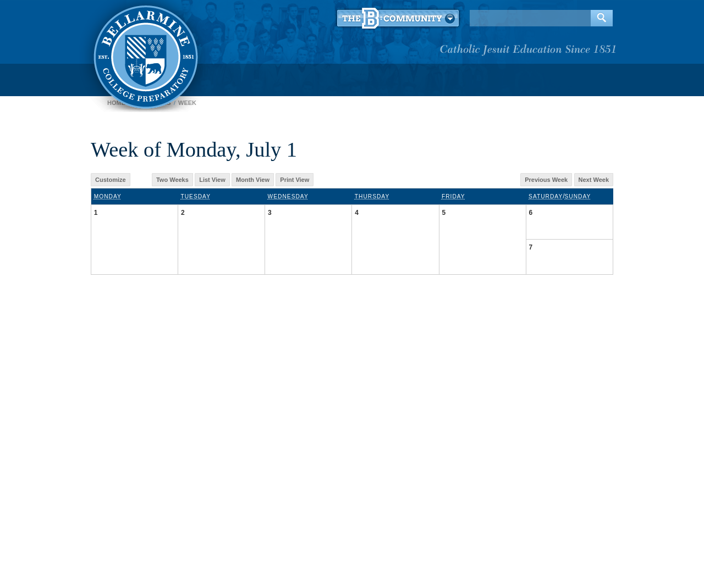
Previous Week (546, 180)
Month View (253, 180)
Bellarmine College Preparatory (144, 55)
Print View (295, 180)
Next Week (594, 180)
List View (212, 180)
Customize (111, 180)
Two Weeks (172, 180)
